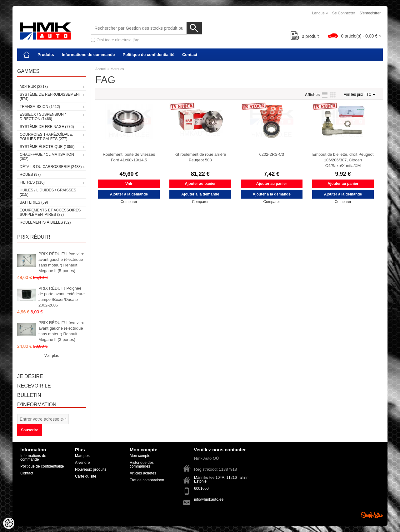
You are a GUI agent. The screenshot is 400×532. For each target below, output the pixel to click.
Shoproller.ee (372, 515)
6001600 (201, 489)
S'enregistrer (370, 13)
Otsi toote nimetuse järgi (118, 40)
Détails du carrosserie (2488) (51, 167)
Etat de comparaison (147, 480)
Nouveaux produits (91, 469)
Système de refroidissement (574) (50, 97)
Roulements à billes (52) (45, 222)
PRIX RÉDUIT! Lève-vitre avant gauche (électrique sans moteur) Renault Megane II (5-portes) (61, 262)
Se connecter (344, 13)
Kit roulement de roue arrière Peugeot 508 (200, 157)
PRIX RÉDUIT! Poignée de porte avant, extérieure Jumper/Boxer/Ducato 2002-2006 (62, 297)
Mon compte (140, 456)
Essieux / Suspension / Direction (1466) (43, 117)
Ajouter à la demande (129, 194)
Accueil (101, 69)
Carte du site (86, 476)
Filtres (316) (32, 182)
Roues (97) (30, 175)
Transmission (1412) (40, 107)
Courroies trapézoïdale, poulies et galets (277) (46, 137)
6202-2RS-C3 (272, 154)
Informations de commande (88, 55)
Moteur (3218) (34, 87)
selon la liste (325, 95)
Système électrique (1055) (47, 147)
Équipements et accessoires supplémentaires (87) (50, 212)
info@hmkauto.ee (209, 499)
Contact (190, 55)
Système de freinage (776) (47, 127)
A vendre (82, 463)
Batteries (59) (34, 202)
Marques (117, 69)
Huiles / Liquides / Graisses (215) (48, 192)
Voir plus (52, 356)
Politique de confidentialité (148, 55)
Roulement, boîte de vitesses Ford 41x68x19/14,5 (129, 157)
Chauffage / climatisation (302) (47, 157)
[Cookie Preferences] (9, 523)
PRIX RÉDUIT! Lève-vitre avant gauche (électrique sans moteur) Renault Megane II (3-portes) (61, 331)
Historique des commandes (142, 464)
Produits (46, 55)
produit (305, 36)
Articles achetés (143, 473)
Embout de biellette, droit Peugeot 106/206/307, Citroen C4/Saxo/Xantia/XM (343, 160)
